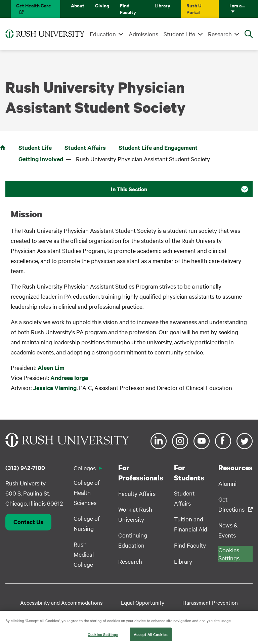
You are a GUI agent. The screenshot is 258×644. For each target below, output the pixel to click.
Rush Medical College (84, 554)
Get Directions (231, 504)
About (78, 5)
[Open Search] (249, 34)
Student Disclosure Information (88, 613)
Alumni (227, 483)
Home (3, 147)
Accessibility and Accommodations (61, 602)
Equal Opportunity (143, 602)
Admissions (143, 34)
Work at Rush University (135, 514)
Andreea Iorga (69, 378)
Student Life (179, 34)
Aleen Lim (51, 368)
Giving (102, 5)
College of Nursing (87, 523)
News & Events (228, 530)
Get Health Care (34, 5)
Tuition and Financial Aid (191, 524)
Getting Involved (41, 159)
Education (103, 34)
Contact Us (28, 522)
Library (162, 5)
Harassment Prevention (210, 602)
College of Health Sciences (87, 492)
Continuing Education (133, 540)
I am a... (237, 5)
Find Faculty (128, 9)
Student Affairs (85, 147)
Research (220, 34)
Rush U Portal (194, 9)
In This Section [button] (129, 189)
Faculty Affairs (137, 493)
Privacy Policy (190, 613)
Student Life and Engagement (158, 147)
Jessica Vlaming (55, 388)
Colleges (85, 468)
